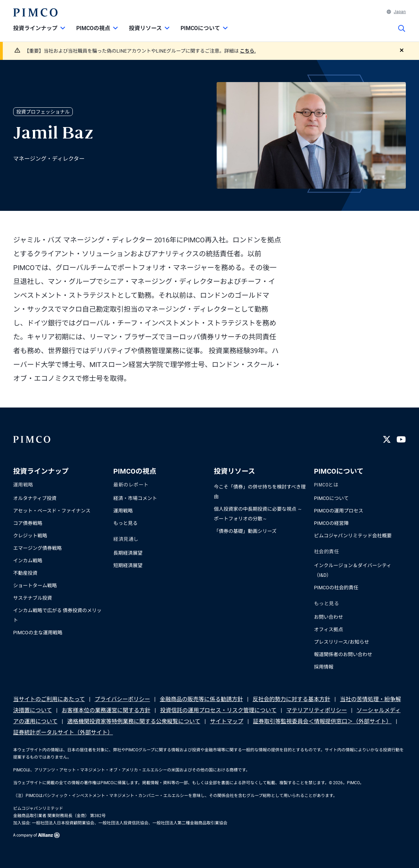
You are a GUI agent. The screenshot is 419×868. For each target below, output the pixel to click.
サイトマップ (227, 721)
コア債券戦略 (28, 523)
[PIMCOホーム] (35, 12)
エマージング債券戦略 (37, 548)
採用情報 (324, 667)
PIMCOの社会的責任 (336, 588)
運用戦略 (123, 511)
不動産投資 (25, 573)
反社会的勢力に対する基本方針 (291, 699)
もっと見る (125, 523)
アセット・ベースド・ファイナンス (52, 511)
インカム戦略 (28, 561)
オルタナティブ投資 (35, 498)
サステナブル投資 (33, 598)
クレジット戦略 (30, 536)
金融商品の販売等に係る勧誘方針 (201, 699)
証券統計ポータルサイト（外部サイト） (63, 732)
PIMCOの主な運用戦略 (38, 633)
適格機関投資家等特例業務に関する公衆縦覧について (134, 721)
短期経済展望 (128, 565)
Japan (396, 12)
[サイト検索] (402, 33)
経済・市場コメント (135, 498)
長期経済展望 (128, 553)
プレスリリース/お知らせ (342, 642)
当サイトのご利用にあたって (49, 699)
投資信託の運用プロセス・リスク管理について (218, 710)
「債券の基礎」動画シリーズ (245, 531)
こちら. (248, 51)
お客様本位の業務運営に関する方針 (106, 710)
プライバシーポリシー (122, 699)
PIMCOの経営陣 (331, 523)
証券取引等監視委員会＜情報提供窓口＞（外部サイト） (322, 721)
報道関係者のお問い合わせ (343, 654)
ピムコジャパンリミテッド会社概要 (353, 536)
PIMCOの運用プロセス (339, 511)
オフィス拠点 (329, 629)
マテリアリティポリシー (317, 710)
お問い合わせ (329, 617)
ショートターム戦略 (35, 585)
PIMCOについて (331, 498)
